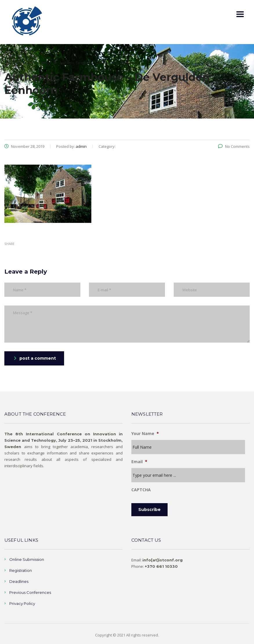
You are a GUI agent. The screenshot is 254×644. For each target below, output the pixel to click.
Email (139, 462)
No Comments (234, 146)
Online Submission (27, 559)
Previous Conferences (30, 592)
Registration (21, 570)
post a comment (35, 358)
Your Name (145, 434)
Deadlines (19, 581)
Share (9, 244)
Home (9, 63)
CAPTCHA (141, 490)
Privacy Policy (22, 603)
